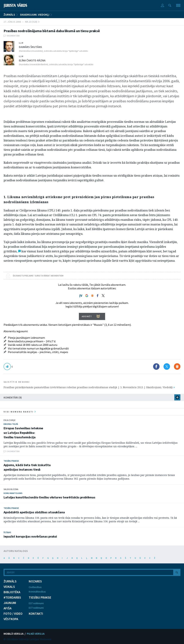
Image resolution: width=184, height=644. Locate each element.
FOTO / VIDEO (13, 614)
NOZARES (35, 581)
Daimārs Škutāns (30, 47)
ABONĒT (87, 316)
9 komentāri (13, 36)
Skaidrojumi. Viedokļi (35, 15)
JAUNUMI (10, 603)
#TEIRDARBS (12, 598)
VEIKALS (9, 587)
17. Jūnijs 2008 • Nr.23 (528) (21, 22)
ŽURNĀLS (9, 15)
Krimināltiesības (37, 592)
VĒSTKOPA (11, 619)
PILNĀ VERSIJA (36, 634)
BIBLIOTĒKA (12, 592)
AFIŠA (8, 608)
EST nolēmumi (36, 603)
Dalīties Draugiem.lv (177, 367)
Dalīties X (167, 367)
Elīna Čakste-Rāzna (32, 60)
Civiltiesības (35, 587)
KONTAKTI (36, 614)
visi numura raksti (20, 412)
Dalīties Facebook (156, 367)
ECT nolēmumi (36, 608)
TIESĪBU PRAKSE (40, 598)
